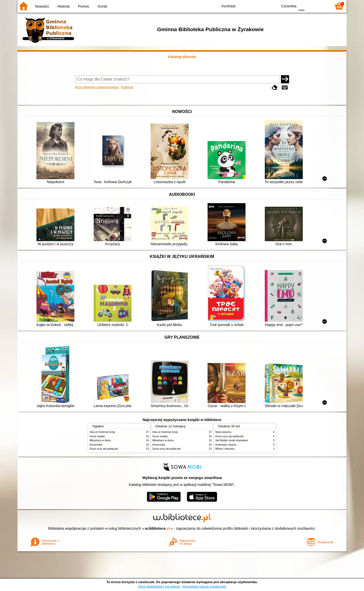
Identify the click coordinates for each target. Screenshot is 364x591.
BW (252, 6)
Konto (103, 6)
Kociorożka (96, 445)
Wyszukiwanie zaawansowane (97, 87)
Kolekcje (127, 87)
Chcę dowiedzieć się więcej (159, 587)
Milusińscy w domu (100, 440)
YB (262, 6)
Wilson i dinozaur (225, 449)
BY (272, 6)
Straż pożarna (223, 432)
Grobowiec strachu (226, 445)
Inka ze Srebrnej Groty (102, 432)
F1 (310, 6)
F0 (301, 6)
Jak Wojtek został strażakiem (232, 440)
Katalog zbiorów (182, 57)
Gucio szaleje (97, 436)
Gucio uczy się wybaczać (104, 449)
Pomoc (84, 6)
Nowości (42, 6)
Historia (63, 6)
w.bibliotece (158, 528)
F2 (322, 6)
